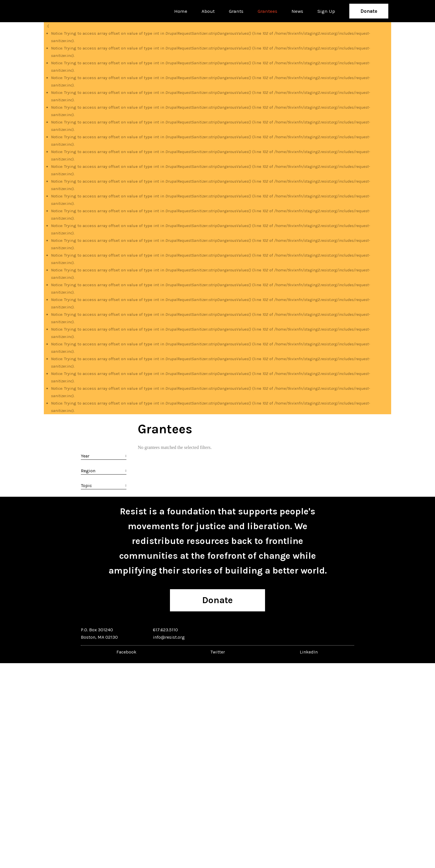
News (297, 11)
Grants (236, 11)
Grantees (267, 11)
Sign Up (326, 11)
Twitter (218, 652)
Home (181, 11)
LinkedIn (309, 652)
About (208, 11)
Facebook (126, 652)
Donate (369, 11)
